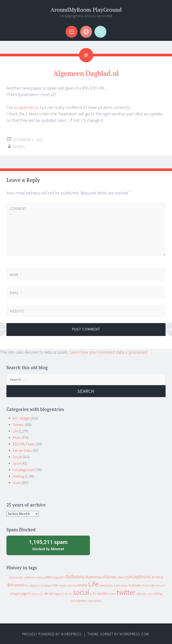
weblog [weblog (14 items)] (158, 594)
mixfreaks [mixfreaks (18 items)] (135, 585)
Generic (18, 425)
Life (15, 431)
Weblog (18, 476)
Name (16, 275)
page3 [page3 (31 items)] (25, 593)
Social (17, 457)
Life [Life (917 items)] (93, 584)
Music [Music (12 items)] (146, 585)
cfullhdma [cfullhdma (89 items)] (74, 577)
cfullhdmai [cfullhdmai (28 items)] (93, 577)
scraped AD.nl (26, 107)
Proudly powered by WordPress (52, 634)
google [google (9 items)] (48, 585)
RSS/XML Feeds (24, 444)
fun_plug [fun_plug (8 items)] (29, 585)
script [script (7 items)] (40, 594)
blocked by (48, 545)
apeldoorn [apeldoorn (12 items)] (30, 577)
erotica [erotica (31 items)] (157, 577)
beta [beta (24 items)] (49, 577)
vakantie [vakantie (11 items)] (141, 594)
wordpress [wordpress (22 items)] (79, 600)
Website (17, 311)
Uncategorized (24, 470)
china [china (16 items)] (121, 577)
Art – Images (22, 418)
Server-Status (23, 450)
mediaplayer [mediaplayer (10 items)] (106, 585)
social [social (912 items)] (81, 592)
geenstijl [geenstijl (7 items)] (40, 586)
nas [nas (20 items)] (152, 585)
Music (17, 438)
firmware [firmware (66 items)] (16, 585)
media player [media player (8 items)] (121, 585)
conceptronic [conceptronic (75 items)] (138, 577)
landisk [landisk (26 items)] (82, 585)
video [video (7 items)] (150, 594)
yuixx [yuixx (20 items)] (98, 601)
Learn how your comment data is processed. (109, 352)
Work (17, 483)
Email (16, 293)
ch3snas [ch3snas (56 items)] (109, 577)
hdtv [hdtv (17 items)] (55, 585)
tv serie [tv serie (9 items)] (112, 594)
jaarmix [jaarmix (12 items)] (72, 585)
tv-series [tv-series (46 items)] (100, 593)
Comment (18, 212)
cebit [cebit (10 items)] (61, 577)
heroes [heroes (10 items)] (63, 585)
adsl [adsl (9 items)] (21, 577)
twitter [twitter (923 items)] (126, 592)
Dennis (19, 147)
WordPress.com (134, 634)
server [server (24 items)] (48, 593)
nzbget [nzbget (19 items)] (15, 594)
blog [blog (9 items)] (55, 577)
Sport (17, 463)
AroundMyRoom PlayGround (86, 10)
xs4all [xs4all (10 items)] (90, 601)
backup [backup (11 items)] (41, 577)
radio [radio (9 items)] (34, 594)
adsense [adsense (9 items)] (13, 577)
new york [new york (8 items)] (160, 585)
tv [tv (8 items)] (91, 594)
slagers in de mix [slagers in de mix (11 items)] (63, 594)
